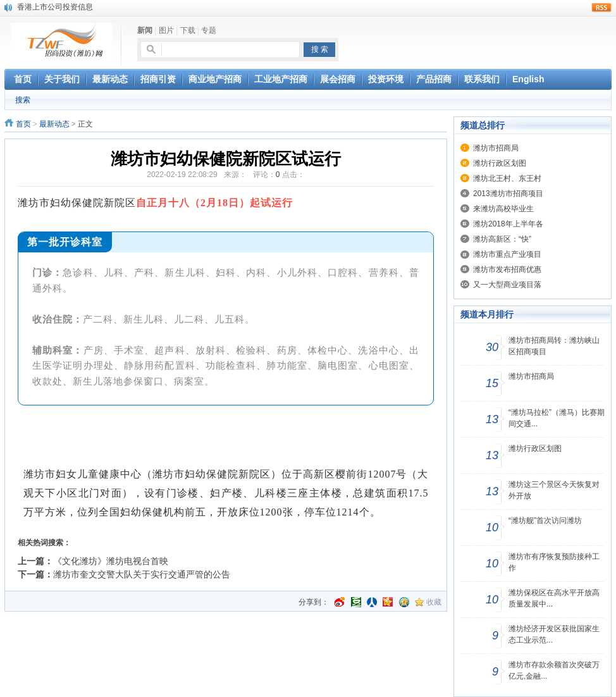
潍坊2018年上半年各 (508, 224)
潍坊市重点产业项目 (507, 254)
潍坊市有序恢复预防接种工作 (554, 562)
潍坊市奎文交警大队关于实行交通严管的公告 (142, 574)
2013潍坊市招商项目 (508, 194)
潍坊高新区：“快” (502, 239)
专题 (209, 30)
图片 (166, 30)
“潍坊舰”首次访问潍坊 (545, 521)
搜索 (23, 100)
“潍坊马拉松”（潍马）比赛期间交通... (557, 418)
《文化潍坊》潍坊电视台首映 (111, 561)
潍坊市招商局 (496, 148)
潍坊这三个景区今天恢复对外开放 (554, 490)
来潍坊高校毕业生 (503, 209)
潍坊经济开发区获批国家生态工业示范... (554, 634)
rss (601, 8)
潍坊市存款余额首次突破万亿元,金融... (554, 670)
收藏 (434, 602)
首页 (23, 124)
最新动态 (54, 124)
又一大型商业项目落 (507, 285)
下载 (188, 30)
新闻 (145, 30)
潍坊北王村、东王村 (507, 178)
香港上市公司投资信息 (55, 7)
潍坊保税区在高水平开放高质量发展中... (554, 598)
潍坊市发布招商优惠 (507, 269)
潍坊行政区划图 (500, 163)
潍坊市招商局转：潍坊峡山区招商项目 (554, 346)
